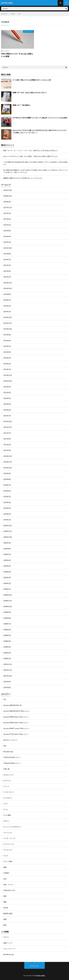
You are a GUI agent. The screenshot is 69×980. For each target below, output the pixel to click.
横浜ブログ (51, 156)
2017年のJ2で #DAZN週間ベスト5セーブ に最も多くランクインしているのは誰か (40, 118)
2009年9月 (7, 543)
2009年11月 (8, 531)
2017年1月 (7, 225)
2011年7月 (7, 433)
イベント (6, 786)
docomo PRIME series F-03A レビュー (16, 723)
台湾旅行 (6, 873)
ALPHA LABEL (40, 975)
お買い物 (6, 769)
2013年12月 (8, 317)
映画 (5, 896)
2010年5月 (7, 497)
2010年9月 (7, 473)
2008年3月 (7, 647)
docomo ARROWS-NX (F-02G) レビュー (17, 711)
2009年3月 (7, 578)
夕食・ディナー (9, 885)
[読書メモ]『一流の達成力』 (22, 105)
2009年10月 (8, 537)
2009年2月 (7, 583)
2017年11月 (8, 207)
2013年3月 (7, 358)
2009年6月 (7, 560)
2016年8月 (7, 231)
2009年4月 (7, 572)
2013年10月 (8, 329)
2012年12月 (8, 375)
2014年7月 (7, 300)
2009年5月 (7, 566)
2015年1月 (7, 277)
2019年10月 (8, 190)
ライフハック (28, 31)
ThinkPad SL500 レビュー (12, 757)
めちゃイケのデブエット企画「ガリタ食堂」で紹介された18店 (24, 156)
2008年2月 (7, 653)
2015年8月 (7, 254)
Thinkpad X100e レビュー (12, 763)
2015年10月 (8, 248)
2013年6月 (7, 341)
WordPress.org (8, 954)
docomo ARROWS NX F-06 (12, 705)
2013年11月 (8, 323)
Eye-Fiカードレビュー (11, 740)
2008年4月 (7, 641)
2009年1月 (7, 589)
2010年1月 (7, 520)
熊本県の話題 (8, 913)
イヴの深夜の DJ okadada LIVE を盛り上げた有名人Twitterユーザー (26, 162)
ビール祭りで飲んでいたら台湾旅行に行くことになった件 (32, 80)
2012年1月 (7, 416)
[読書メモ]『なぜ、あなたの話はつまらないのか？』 (30, 93)
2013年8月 (7, 335)
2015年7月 (7, 260)
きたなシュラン (9, 775)
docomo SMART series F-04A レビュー (16, 728)
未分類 (6, 908)
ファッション (8, 833)
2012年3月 (7, 404)
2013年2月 (7, 364)
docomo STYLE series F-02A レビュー (16, 734)
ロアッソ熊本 (8, 861)
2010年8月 (7, 479)
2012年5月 (7, 398)
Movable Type (8, 752)
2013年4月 (7, 352)
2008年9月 (7, 612)
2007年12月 (8, 664)
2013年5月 (7, 346)
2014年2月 (7, 306)
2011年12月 (8, 421)
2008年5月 (7, 635)
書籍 (5, 902)
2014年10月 (8, 288)
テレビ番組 (7, 815)
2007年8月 (7, 687)
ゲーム (6, 809)
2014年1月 (7, 312)
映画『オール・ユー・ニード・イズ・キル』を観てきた (22, 150)
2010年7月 (7, 485)
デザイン (6, 821)
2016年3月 (7, 242)
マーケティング (9, 844)
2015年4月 (7, 271)
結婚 (5, 919)
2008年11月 (8, 601)
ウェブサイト (8, 798)
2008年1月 (7, 658)
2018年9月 (7, 202)
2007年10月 (8, 676)
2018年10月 (8, 196)
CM (5, 699)
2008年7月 (7, 624)
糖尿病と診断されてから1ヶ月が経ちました (18, 178)
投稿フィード (8, 943)
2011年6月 (7, 439)
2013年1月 (7, 369)
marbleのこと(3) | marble (59, 162)
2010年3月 (7, 508)
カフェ (6, 804)
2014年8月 (7, 294)
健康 (5, 867)
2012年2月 (7, 410)
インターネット (9, 792)
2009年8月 (7, 549)
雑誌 (5, 925)
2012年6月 (7, 393)
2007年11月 (8, 670)
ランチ (6, 856)
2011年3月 (7, 450)
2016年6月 (7, 236)
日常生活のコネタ (9, 890)
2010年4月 (7, 502)
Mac (5, 746)
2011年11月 (8, 427)
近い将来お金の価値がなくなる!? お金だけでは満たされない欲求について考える (30, 170)
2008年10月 (8, 607)
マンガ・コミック (9, 838)
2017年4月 (7, 219)
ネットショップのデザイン (12, 827)
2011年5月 (7, 445)
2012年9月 (7, 387)
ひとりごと (7, 780)
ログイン (6, 937)
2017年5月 (7, 213)
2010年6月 (7, 491)
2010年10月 (8, 468)
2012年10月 (8, 381)
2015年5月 (7, 265)
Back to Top (35, 966)
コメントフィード (9, 949)
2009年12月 (8, 526)
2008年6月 (7, 630)
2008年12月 (8, 595)
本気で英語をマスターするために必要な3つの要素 (17, 55)
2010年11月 (8, 462)
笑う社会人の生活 (49, 150)
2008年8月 (7, 618)
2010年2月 (7, 514)
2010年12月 (8, 456)
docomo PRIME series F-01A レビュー (16, 717)
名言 (5, 879)
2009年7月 (7, 554)
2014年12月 (8, 283)
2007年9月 (7, 682)
